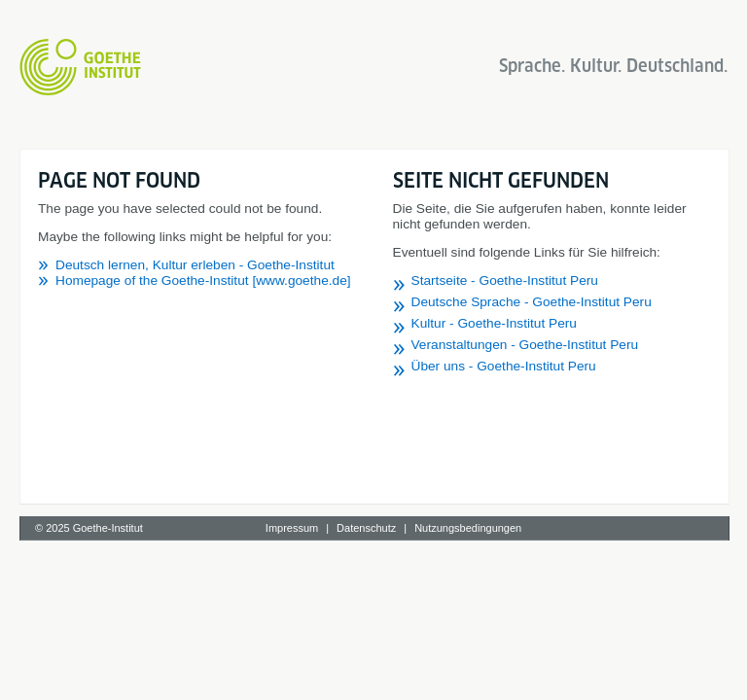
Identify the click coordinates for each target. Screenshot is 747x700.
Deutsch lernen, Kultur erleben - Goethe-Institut (195, 265)
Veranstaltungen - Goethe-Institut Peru (525, 345)
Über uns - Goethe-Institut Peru (504, 366)
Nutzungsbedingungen (468, 528)
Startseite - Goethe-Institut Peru (505, 280)
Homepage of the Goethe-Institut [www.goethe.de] (203, 280)
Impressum (292, 528)
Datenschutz (366, 528)
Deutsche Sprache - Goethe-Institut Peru (532, 302)
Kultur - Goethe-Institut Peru (494, 323)
